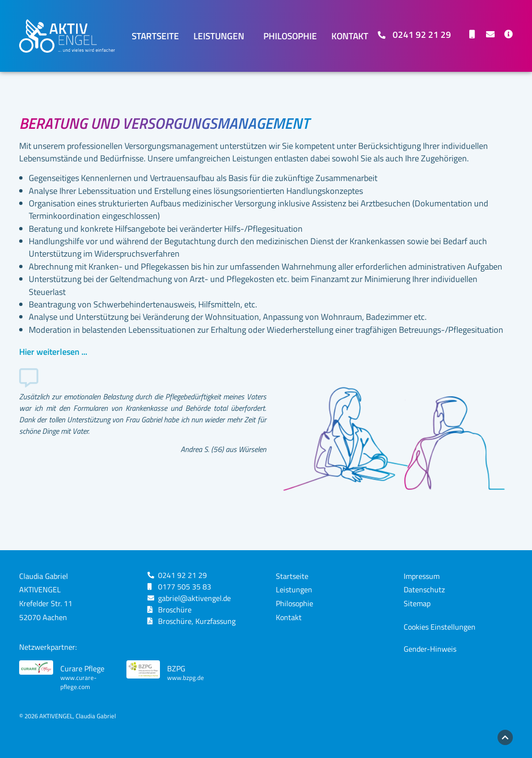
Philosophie (290, 36)
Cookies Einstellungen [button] (440, 627)
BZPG (176, 668)
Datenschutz (424, 589)
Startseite (155, 36)
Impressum (422, 576)
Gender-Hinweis (430, 649)
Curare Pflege (82, 668)
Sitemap (417, 603)
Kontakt (350, 36)
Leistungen (221, 36)
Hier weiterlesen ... (53, 352)
